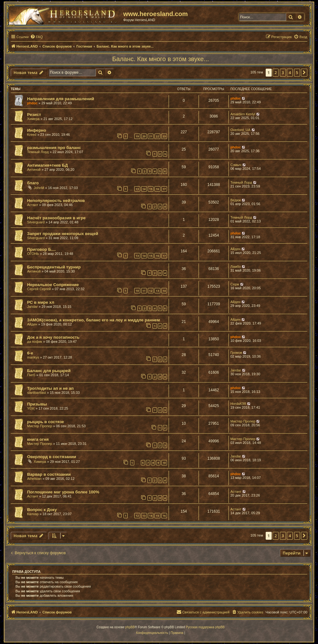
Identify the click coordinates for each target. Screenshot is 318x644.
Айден (235, 249)
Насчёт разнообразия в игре (56, 218)
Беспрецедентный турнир (54, 267)
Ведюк (236, 200)
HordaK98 (238, 404)
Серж (235, 284)
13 (137, 189)
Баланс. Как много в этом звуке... (161, 59)
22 (157, 136)
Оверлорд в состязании (52, 457)
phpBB (130, 627)
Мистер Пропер (40, 426)
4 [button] (290, 72)
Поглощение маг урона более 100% (63, 492)
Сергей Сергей (39, 289)
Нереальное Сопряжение (53, 285)
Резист (34, 115)
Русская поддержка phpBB (205, 627)
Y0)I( (31, 408)
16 (157, 189)
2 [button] (276, 72)
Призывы (37, 404)
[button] (304, 72)
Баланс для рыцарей (49, 371)
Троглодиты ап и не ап (50, 388)
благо (33, 183)
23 (164, 136)
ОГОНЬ (33, 254)
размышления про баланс (54, 148)
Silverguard (36, 222)
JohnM (39, 188)
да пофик (35, 342)
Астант (33, 205)
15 (151, 189)
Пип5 (31, 375)
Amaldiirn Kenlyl (243, 114)
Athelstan (34, 479)
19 (137, 136)
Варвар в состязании (49, 474)
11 (144, 291)
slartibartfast (37, 393)
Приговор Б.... (41, 249)
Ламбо (236, 267)
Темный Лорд (38, 152)
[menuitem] (37, 37)
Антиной (34, 170)
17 (164, 189)
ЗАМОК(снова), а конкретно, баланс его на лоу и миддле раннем (93, 320)
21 (151, 136)
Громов (236, 353)
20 (144, 136)
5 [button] (297, 72)
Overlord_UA (240, 130)
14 (144, 189)
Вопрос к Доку (42, 510)
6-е (30, 353)
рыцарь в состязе (46, 422)
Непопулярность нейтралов (56, 201)
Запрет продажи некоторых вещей (63, 234)
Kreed (32, 135)
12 (151, 291)
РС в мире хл (41, 302)
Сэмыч (236, 165)
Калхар (33, 514)
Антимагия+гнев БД (47, 165)
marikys (33, 357)
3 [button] (283, 72)
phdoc (32, 103)
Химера (33, 119)
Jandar (32, 307)
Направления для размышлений (61, 99)
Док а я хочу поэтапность (53, 337)
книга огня (38, 439)
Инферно (37, 130)
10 (137, 291)
